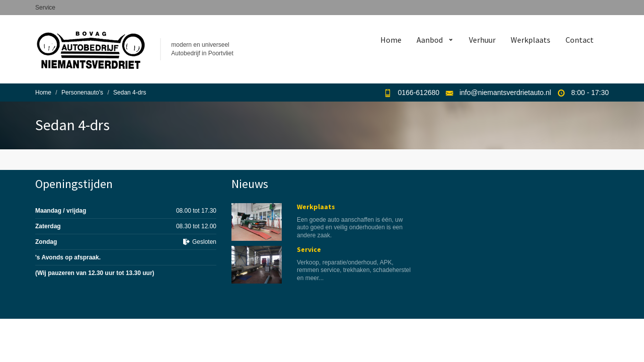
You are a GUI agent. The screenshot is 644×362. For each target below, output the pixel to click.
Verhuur (482, 40)
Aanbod (430, 40)
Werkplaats (531, 40)
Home (391, 40)
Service (45, 8)
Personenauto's (82, 93)
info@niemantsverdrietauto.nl (505, 93)
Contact (580, 40)
